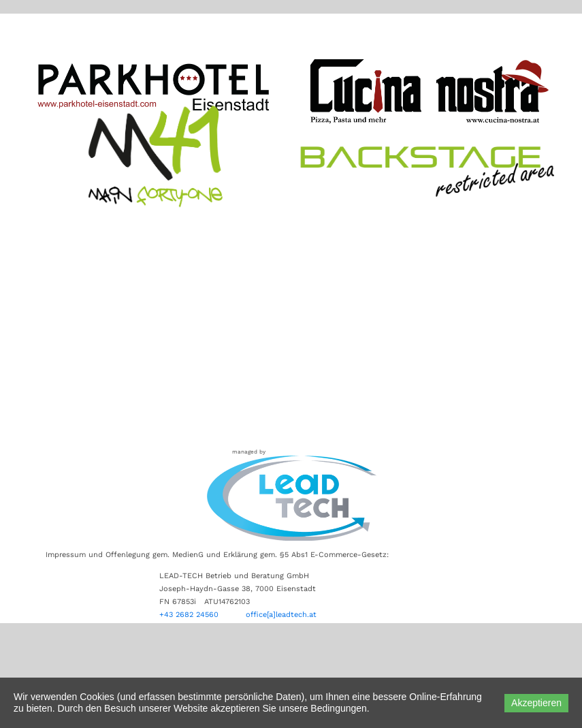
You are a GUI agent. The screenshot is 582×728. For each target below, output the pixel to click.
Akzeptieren (536, 703)
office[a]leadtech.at (281, 615)
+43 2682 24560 (190, 615)
